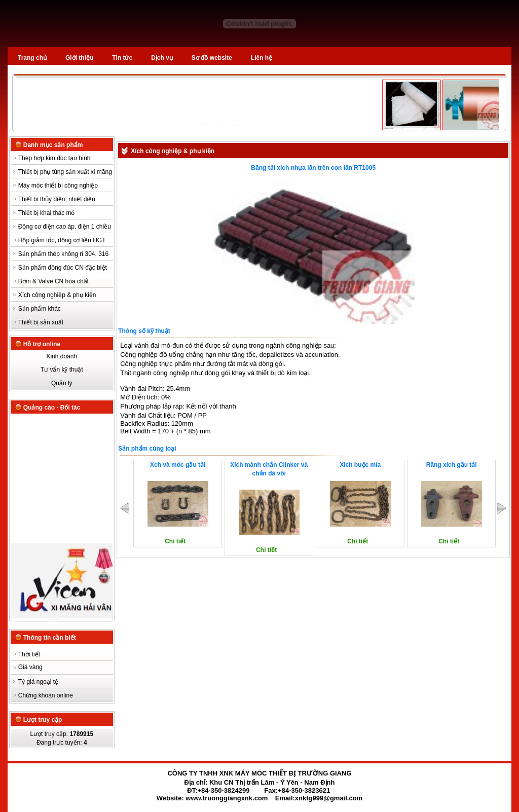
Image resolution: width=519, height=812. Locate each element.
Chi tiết (175, 541)
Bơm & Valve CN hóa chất (53, 281)
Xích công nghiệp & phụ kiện (57, 295)
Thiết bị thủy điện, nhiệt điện (57, 199)
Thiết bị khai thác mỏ (47, 213)
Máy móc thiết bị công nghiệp (58, 186)
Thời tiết (29, 654)
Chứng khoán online (46, 695)
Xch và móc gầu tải (178, 465)
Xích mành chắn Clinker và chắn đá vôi (269, 469)
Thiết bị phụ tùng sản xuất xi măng (65, 172)
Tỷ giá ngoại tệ (38, 682)
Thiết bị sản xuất (41, 322)
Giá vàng (30, 667)
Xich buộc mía (360, 465)
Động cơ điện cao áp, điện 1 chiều (65, 227)
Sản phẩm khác (40, 309)
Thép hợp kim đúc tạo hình (54, 158)
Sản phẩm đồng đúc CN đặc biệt (63, 268)
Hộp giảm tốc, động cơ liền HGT (62, 240)
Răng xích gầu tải (452, 465)
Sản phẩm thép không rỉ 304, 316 (63, 254)
